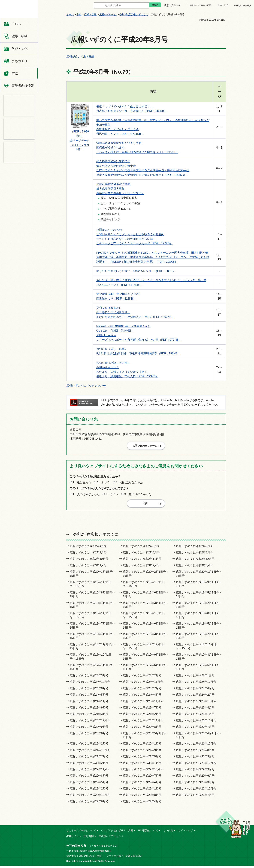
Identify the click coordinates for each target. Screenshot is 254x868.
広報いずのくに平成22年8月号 (142, 797)
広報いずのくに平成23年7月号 (142, 710)
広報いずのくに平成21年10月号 (90, 752)
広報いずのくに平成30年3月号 (195, 759)
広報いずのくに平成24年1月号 (89, 703)
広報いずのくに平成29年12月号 (196, 765)
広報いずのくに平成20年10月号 (196, 723)
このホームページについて (81, 833)
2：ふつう (103, 483)
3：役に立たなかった (129, 483)
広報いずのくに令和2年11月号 (142, 561)
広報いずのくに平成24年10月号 (196, 684)
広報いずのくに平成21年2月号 (142, 716)
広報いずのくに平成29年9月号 (195, 772)
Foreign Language (243, 5)
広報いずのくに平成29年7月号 (142, 778)
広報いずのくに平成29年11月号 (90, 772)
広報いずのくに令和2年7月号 (88, 555)
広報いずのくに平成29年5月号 (89, 784)
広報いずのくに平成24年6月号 (195, 691)
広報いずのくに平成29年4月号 (142, 784)
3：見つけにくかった (138, 495)
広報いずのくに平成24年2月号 (195, 697)
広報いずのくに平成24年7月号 (142, 691)
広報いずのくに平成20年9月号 (89, 729)
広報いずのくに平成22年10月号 (90, 797)
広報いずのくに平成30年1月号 (142, 765)
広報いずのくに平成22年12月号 (196, 791)
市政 (79, 14)
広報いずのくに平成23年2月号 (89, 791)
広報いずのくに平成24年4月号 (142, 697)
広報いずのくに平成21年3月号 (89, 716)
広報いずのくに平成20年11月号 (143, 723)
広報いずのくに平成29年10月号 (143, 772)
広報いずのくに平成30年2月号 (89, 765)
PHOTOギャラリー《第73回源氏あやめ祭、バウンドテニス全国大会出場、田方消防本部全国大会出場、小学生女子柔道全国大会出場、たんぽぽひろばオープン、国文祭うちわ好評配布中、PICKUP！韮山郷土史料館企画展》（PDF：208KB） (153, 257)
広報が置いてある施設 (80, 57)
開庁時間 (89, 839)
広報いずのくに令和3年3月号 (195, 568)
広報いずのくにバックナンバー (86, 386)
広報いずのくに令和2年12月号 (195, 561)
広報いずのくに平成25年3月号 (89, 678)
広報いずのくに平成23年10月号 (196, 703)
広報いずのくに (108, 14)
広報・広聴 (90, 14)
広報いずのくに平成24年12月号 (90, 684)
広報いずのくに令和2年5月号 (141, 548)
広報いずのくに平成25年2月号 (142, 678)
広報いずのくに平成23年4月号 (195, 710)
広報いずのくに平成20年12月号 (90, 723)
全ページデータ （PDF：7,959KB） (80, 145)
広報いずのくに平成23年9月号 (89, 710)
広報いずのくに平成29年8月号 (89, 778)
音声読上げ (223, 5)
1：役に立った (82, 483)
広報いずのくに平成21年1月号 (195, 716)
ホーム (70, 14)
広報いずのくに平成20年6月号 (89, 736)
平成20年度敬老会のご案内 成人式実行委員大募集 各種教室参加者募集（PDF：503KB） (120, 189)
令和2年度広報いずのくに (134, 14)
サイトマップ (186, 833)
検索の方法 (170, 5)
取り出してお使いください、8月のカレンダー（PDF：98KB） (136, 271)
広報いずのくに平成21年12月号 (196, 746)
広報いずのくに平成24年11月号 (143, 684)
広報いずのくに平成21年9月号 (142, 752)
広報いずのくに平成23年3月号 (195, 784)
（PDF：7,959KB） (80, 132)
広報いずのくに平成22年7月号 (195, 797)
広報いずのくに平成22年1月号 (142, 746)
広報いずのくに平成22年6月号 (89, 804)
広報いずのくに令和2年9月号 (195, 555)
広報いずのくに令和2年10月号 (89, 561)
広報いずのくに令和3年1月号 (88, 568)
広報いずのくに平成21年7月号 (89, 759)
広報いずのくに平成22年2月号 (89, 746)
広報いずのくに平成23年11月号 (143, 703)
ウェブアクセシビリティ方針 (117, 833)
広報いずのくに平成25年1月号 (195, 678)
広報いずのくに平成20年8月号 (142, 729)
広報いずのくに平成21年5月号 (142, 759)
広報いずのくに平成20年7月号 (195, 729)
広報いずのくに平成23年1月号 (142, 791)
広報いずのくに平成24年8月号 (89, 691)
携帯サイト (72, 839)
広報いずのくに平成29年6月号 (195, 778)
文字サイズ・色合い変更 (200, 5)
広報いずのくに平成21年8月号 (195, 752)
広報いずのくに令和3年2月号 (141, 568)
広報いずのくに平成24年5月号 (89, 697)
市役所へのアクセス (110, 839)
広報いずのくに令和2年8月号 (141, 555)
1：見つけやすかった (86, 495)
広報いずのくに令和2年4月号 (88, 548)
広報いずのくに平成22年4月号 (142, 804)
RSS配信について (148, 833)
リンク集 (168, 833)
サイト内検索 (91, 6)
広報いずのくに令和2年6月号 (195, 548)
